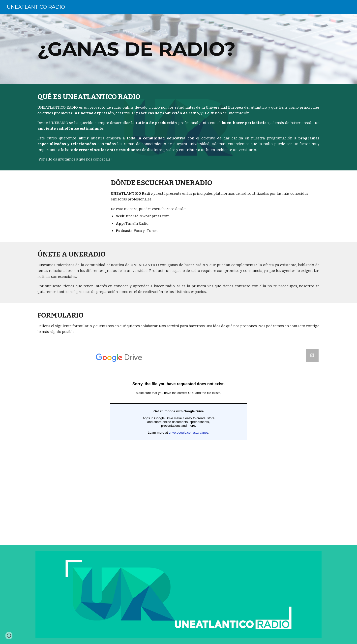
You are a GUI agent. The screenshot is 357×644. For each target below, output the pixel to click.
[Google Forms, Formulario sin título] (178, 444)
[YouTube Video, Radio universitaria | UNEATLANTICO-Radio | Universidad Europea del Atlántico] (68, 198)
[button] (9, 636)
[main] (178, 49)
